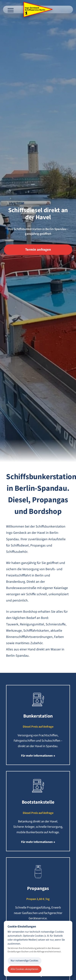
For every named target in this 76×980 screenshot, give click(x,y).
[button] (38, 725)
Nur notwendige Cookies (24, 961)
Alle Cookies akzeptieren (24, 969)
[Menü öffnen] (11, 9)
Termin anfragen (38, 250)
